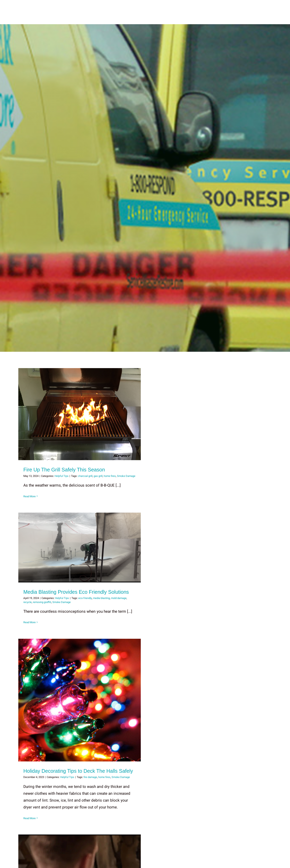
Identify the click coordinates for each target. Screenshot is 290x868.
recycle (27, 602)
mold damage (119, 598)
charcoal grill (85, 476)
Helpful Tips (62, 476)
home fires (110, 476)
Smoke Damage (126, 476)
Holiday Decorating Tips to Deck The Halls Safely (78, 771)
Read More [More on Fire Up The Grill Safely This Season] (30, 496)
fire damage (90, 777)
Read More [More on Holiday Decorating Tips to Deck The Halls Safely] (30, 818)
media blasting (101, 598)
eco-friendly (85, 598)
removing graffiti (42, 602)
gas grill (98, 476)
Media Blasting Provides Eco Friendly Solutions (76, 592)
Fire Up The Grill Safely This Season (64, 470)
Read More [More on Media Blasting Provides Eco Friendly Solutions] (30, 622)
